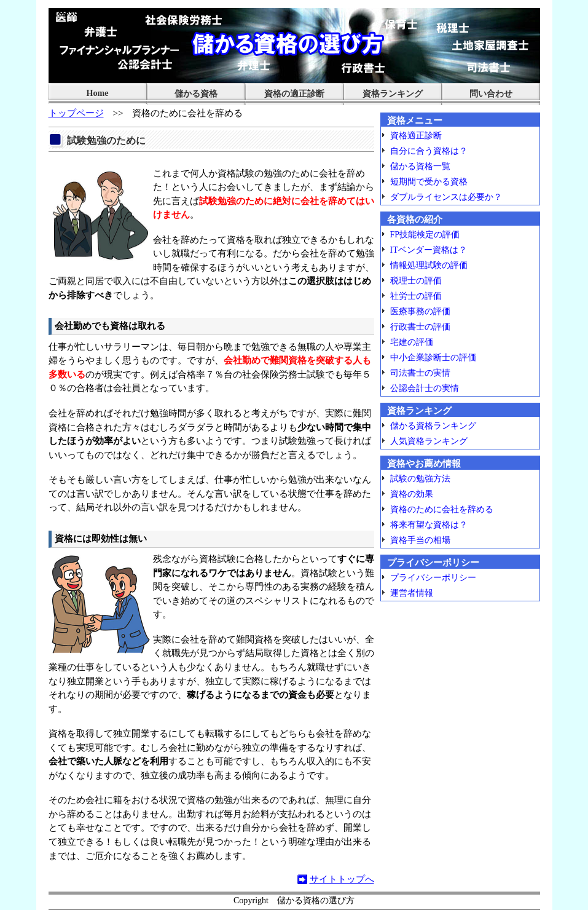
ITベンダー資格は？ (429, 250)
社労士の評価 (416, 296)
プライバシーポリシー (433, 577)
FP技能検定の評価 (425, 234)
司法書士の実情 (420, 373)
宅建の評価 (412, 342)
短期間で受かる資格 (429, 181)
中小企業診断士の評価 (433, 357)
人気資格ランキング (429, 441)
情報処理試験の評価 (429, 265)
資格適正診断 (416, 135)
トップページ (76, 113)
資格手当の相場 (420, 540)
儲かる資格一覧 (420, 166)
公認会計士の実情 (425, 388)
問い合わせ (491, 93)
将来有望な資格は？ (429, 524)
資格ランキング (393, 93)
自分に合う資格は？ (429, 151)
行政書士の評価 (420, 326)
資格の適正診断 (294, 93)
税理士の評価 (416, 280)
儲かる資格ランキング (433, 425)
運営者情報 (412, 593)
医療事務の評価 (420, 311)
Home (98, 93)
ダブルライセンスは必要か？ (446, 197)
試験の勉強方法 (420, 478)
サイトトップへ (342, 879)
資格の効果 (412, 494)
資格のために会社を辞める (442, 509)
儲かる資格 (196, 93)
